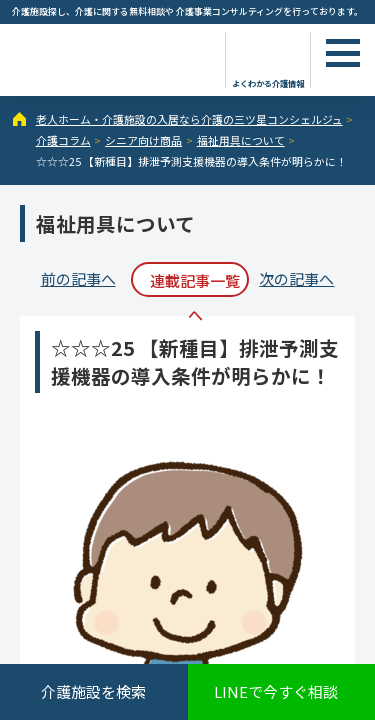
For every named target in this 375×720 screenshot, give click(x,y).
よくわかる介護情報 (268, 82)
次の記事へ (296, 278)
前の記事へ (78, 278)
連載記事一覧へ (195, 283)
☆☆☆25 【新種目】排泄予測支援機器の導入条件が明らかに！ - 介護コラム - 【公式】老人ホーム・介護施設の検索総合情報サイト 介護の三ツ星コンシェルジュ (110, 58)
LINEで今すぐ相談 (276, 691)
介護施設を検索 (93, 691)
